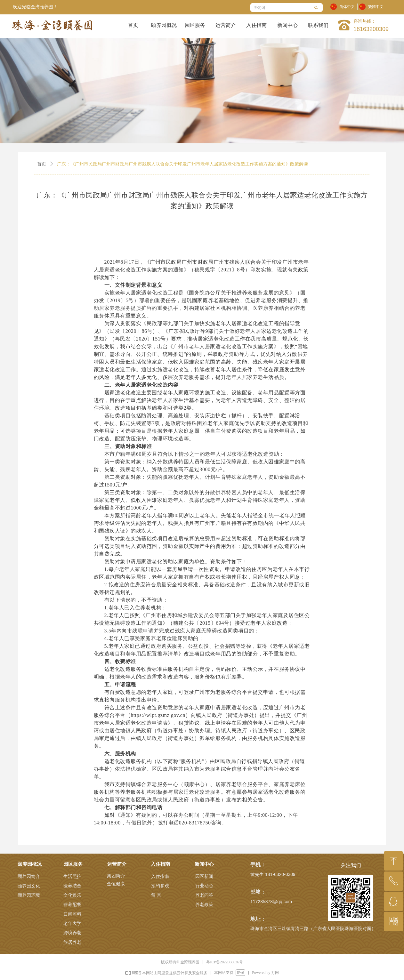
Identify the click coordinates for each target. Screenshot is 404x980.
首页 (42, 164)
